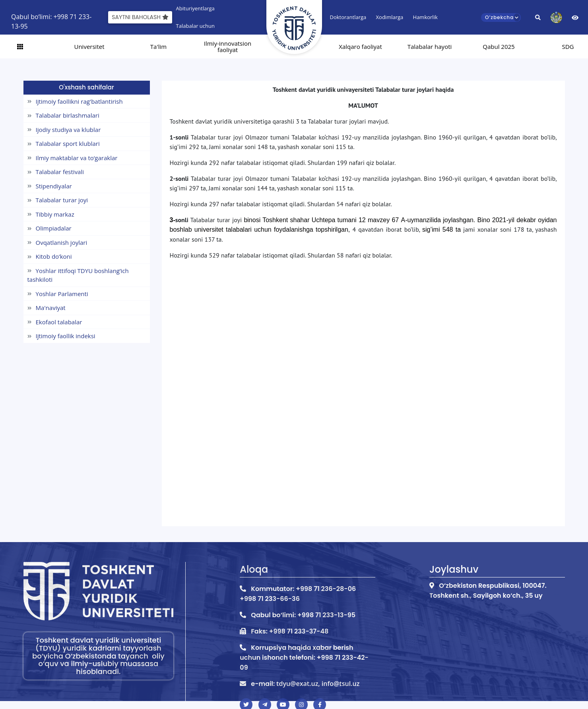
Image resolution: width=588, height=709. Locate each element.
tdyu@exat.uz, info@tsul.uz (318, 684)
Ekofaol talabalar (55, 322)
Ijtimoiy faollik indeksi (61, 336)
